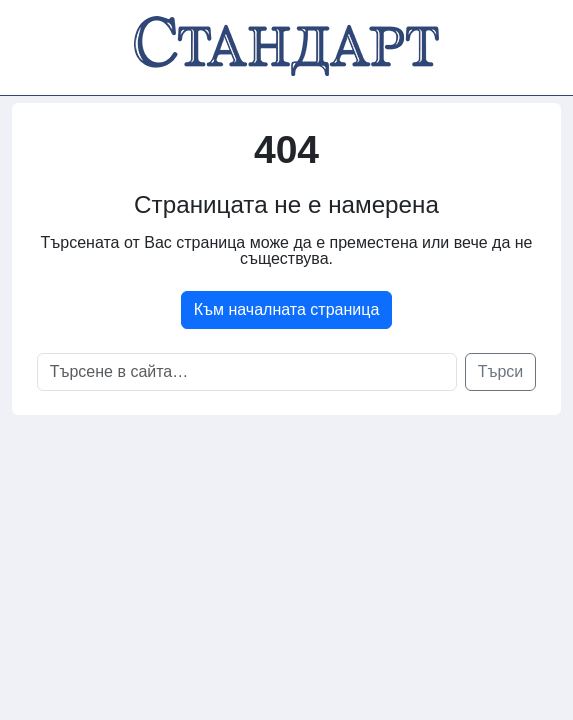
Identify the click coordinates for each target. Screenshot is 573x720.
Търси (501, 371)
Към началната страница (287, 309)
